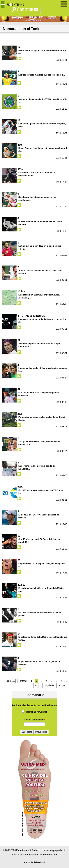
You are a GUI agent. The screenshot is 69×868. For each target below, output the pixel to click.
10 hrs (21, 291)
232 (20, 414)
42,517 (21, 585)
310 (20, 145)
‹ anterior (23, 681)
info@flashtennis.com (46, 855)
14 (19, 634)
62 (19, 389)
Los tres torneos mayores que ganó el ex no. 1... (42, 75)
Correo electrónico (34, 720)
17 (19, 47)
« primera (10, 681)
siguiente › (50, 685)
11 (19, 120)
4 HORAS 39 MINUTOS (31, 316)
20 (19, 560)
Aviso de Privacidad (35, 862)
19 (19, 536)
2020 (20, 487)
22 (19, 340)
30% (20, 169)
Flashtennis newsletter (36, 712)
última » (63, 685)
